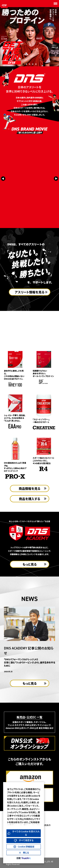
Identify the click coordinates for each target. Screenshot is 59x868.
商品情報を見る (29, 488)
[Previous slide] (3, 180)
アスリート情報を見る (30, 292)
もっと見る (30, 564)
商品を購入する (29, 499)
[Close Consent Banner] (24, 853)
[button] (23, 64)
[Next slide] (56, 180)
